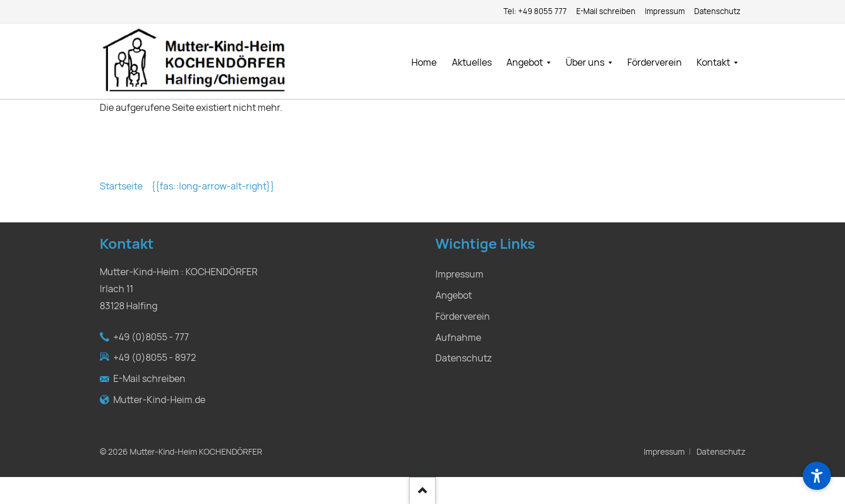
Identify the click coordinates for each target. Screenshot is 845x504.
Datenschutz (721, 452)
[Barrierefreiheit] (817, 476)
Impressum (664, 452)
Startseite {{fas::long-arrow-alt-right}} (187, 186)
